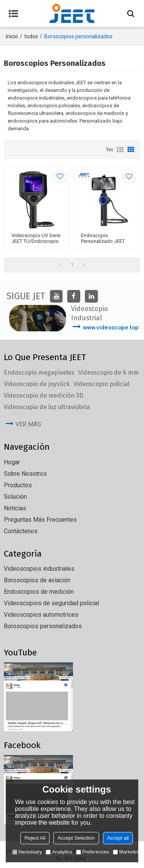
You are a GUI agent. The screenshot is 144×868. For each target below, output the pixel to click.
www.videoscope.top (111, 328)
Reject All (35, 838)
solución (15, 497)
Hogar (12, 462)
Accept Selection (76, 838)
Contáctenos (21, 531)
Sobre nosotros (25, 474)
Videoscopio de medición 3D (44, 396)
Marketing (127, 852)
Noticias (15, 508)
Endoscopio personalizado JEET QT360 (103, 241)
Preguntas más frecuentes (40, 520)
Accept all (118, 838)
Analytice (59, 852)
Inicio (12, 36)
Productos (18, 485)
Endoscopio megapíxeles (39, 373)
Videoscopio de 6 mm (108, 373)
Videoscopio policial (102, 384)
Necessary (27, 852)
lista (120, 150)
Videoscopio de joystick (37, 384)
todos (31, 36)
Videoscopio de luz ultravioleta (47, 407)
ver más (28, 424)
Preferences (93, 852)
